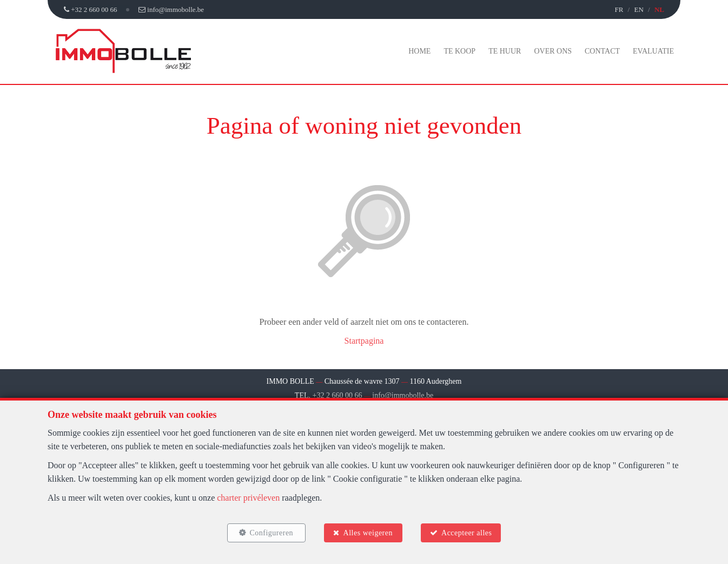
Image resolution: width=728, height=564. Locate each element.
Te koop (459, 51)
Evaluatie (653, 51)
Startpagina (364, 341)
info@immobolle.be (403, 395)
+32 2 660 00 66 (337, 395)
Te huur (505, 51)
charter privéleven (248, 498)
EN (638, 9)
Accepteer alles (466, 533)
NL (659, 9)
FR (619, 9)
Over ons (553, 51)
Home (419, 51)
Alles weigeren (368, 533)
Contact (602, 51)
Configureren (271, 533)
